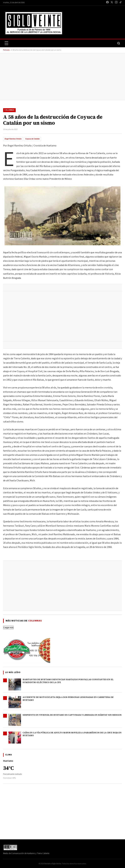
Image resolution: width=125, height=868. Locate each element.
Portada (6, 50)
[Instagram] (116, 3)
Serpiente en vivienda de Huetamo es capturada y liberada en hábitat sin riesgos (72, 715)
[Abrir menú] (6, 43)
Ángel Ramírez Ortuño (13, 139)
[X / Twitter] (112, 3)
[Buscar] (119, 43)
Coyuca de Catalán (32, 139)
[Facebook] (107, 3)
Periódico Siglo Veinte (53, 864)
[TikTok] (121, 3)
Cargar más (8, 628)
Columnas (9, 110)
